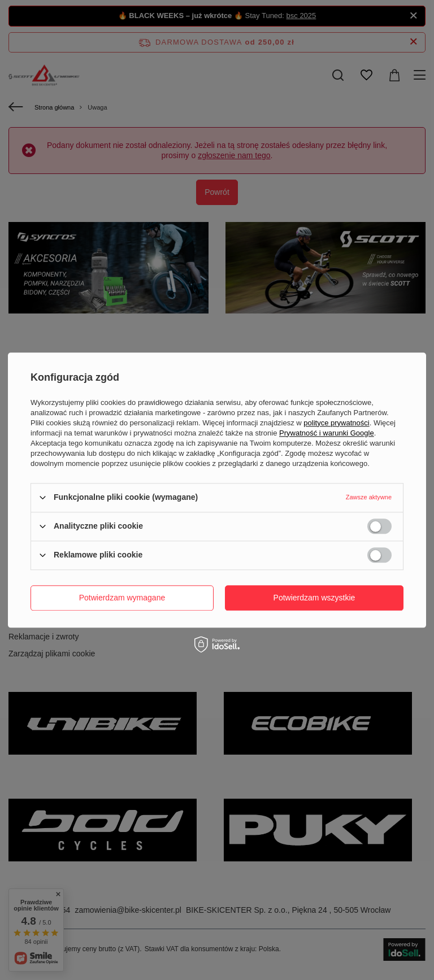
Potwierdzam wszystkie (314, 598)
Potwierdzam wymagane (122, 598)
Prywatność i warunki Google (327, 433)
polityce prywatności (336, 423)
